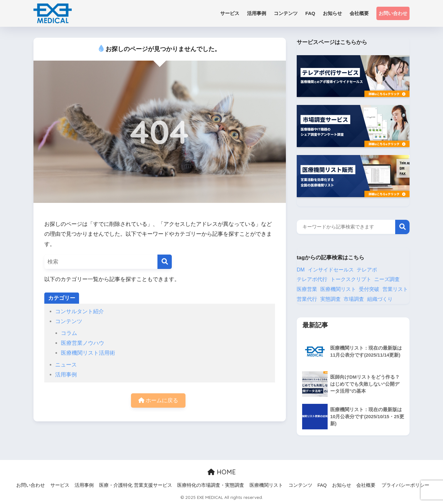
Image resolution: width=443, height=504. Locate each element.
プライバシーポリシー (405, 485)
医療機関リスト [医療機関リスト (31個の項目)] (338, 289)
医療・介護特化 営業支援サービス (136, 485)
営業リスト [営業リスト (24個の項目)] (395, 289)
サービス (60, 485)
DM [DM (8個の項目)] (301, 270)
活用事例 (66, 375)
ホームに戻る (158, 400)
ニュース (66, 365)
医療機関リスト (266, 485)
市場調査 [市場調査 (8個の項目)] (354, 299)
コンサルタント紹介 (80, 311)
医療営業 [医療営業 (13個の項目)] (307, 289)
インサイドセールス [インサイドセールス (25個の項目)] (331, 270)
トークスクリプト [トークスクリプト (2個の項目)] (351, 279)
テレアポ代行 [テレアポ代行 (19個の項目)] (312, 279)
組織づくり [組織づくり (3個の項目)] (380, 299)
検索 (402, 227)
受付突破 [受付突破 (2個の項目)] (369, 289)
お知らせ (342, 485)
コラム (69, 333)
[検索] (165, 262)
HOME (222, 472)
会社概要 (366, 485)
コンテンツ (69, 321)
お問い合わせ (393, 13)
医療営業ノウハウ (83, 343)
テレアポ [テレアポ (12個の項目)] (367, 270)
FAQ (322, 485)
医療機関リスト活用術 (88, 353)
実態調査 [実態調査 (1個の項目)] (330, 299)
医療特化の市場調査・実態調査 (211, 485)
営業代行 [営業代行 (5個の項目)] (307, 299)
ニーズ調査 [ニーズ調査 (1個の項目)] (387, 279)
